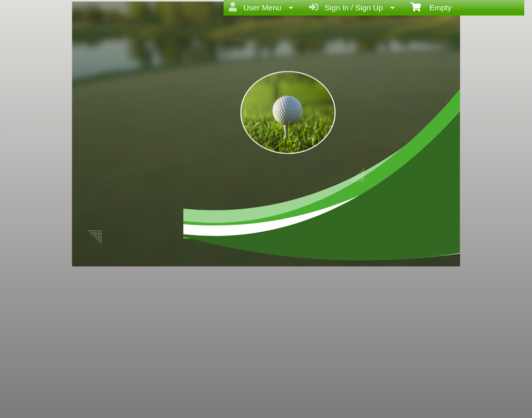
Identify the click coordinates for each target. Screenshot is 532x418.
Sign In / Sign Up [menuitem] (352, 7)
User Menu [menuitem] (261, 7)
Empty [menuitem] (431, 7)
